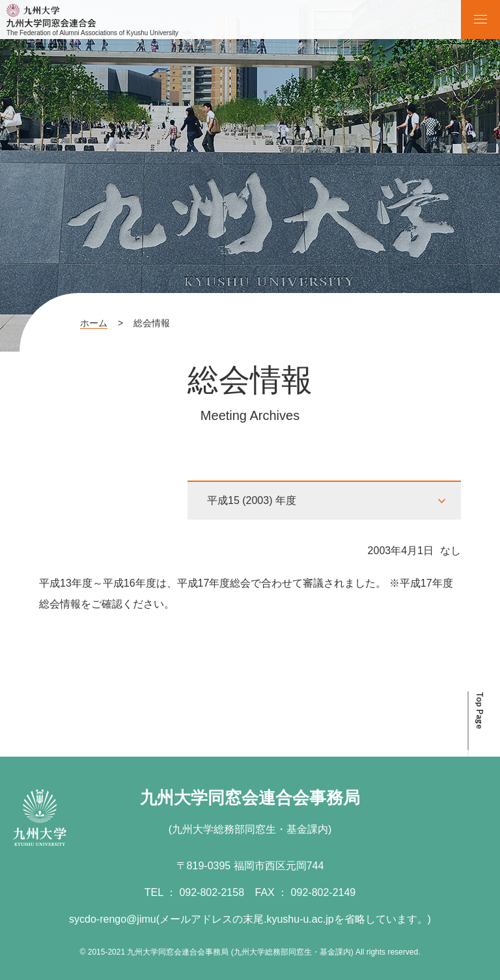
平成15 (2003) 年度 (252, 500)
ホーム (94, 323)
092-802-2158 (212, 892)
